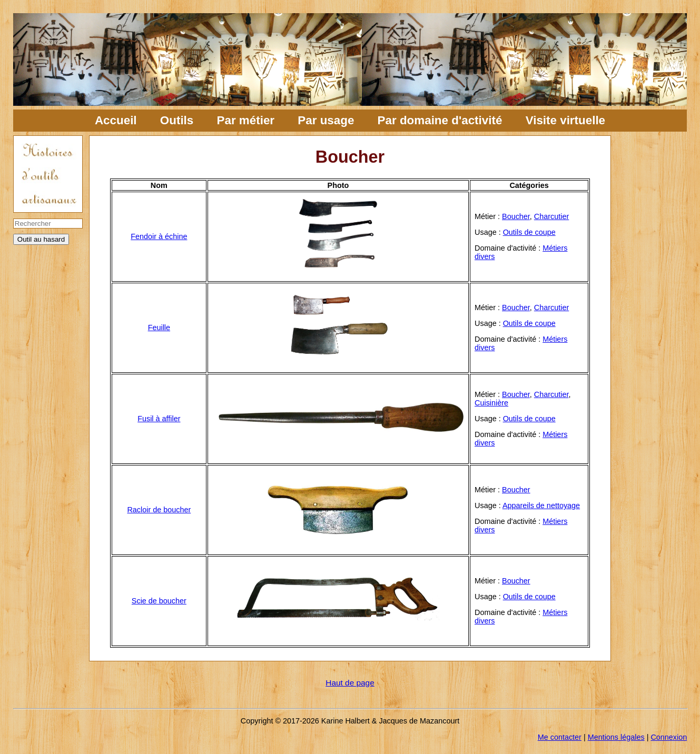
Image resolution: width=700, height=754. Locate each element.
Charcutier (551, 216)
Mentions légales (616, 737)
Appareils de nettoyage (541, 505)
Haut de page (350, 683)
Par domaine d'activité (440, 120)
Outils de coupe (529, 232)
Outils (177, 120)
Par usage (326, 120)
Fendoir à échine (159, 236)
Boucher (516, 216)
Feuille (159, 328)
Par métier (246, 120)
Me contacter (560, 737)
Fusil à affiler (159, 419)
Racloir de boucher (159, 510)
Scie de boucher (159, 601)
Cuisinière (491, 403)
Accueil (116, 120)
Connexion (669, 737)
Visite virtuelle (565, 120)
